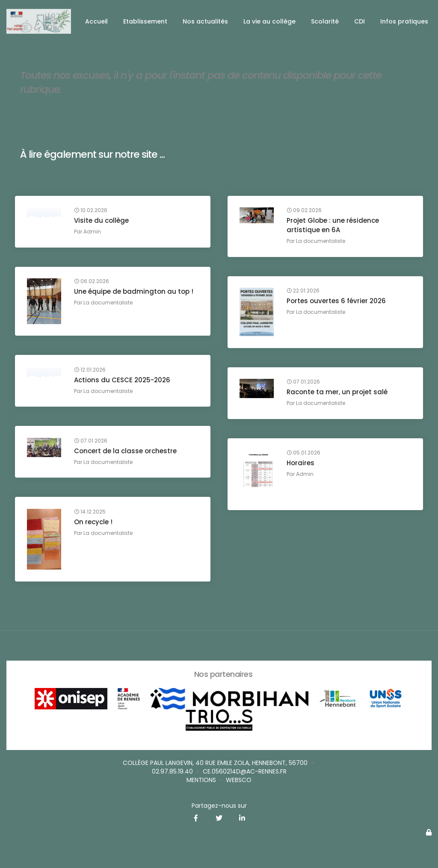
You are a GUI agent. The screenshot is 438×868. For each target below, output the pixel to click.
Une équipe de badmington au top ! (135, 293)
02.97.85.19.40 (172, 771)
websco (239, 780)
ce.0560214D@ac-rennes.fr (245, 771)
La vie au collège (269, 21)
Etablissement (145, 21)
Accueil (96, 21)
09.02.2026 (305, 212)
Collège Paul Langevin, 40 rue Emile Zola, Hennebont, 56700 (215, 763)
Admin (93, 233)
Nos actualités (205, 21)
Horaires (301, 464)
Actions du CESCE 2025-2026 (123, 381)
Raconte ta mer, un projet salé (338, 393)
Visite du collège (102, 222)
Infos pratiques (404, 21)
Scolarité (325, 21)
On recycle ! (94, 523)
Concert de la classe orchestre (126, 452)
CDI (360, 21)
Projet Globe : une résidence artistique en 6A (334, 226)
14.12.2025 (91, 513)
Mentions (201, 780)
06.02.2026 (92, 283)
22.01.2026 (304, 292)
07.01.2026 (304, 383)
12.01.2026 (91, 371)
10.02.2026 (92, 212)
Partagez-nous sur (219, 806)
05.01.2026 (304, 454)
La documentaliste (321, 242)
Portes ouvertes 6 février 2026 (337, 302)
